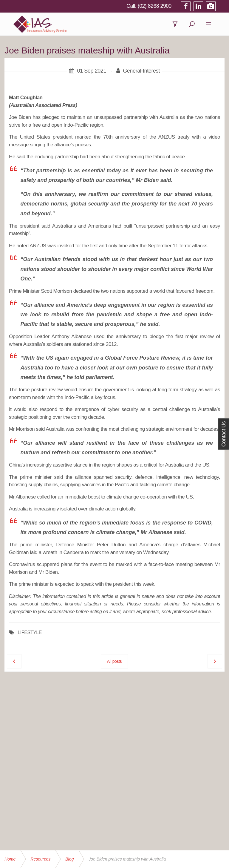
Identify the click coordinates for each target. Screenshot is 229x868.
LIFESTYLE (30, 633)
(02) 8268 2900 (163, 6)
